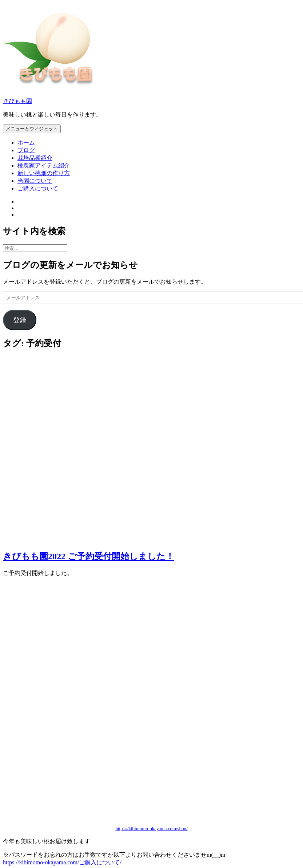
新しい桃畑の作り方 (44, 173)
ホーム (26, 143)
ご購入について (38, 188)
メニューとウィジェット (32, 129)
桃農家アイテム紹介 (44, 165)
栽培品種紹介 (35, 158)
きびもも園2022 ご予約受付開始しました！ (89, 556)
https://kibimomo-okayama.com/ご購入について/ (62, 862)
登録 (20, 320)
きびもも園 (17, 101)
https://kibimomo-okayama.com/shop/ (151, 828)
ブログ (26, 150)
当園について (35, 181)
